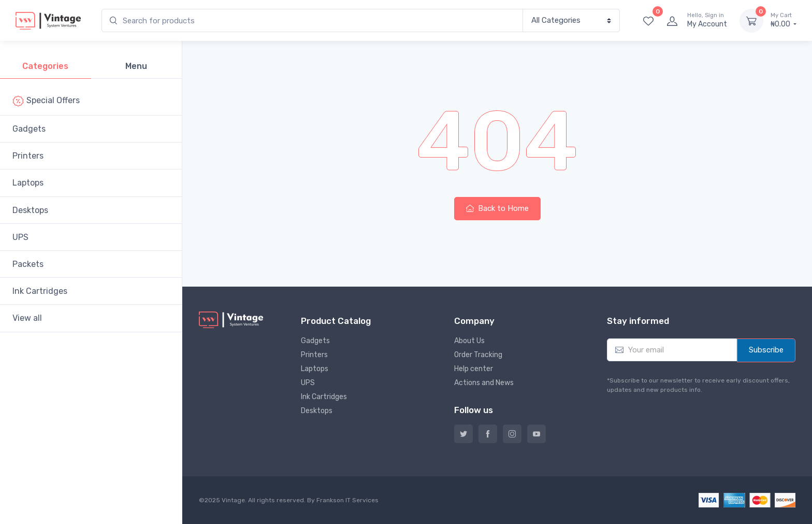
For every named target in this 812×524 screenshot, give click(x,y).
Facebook (488, 434)
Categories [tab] (45, 66)
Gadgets (32, 129)
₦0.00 (784, 20)
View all (30, 318)
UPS (24, 237)
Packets (31, 264)
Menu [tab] (136, 66)
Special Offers (49, 101)
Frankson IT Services (347, 500)
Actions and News (484, 383)
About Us (469, 341)
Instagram (512, 434)
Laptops (31, 183)
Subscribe (766, 350)
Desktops (33, 210)
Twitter (463, 434)
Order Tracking (478, 355)
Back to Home (497, 208)
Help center (474, 369)
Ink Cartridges (43, 291)
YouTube (536, 434)
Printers (31, 156)
